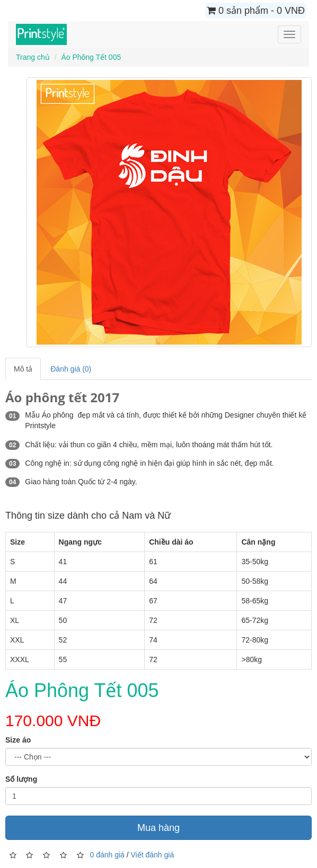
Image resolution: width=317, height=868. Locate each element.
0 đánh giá (107, 854)
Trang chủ (33, 57)
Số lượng (21, 779)
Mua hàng (158, 828)
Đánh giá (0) (71, 369)
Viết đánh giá (153, 854)
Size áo (18, 740)
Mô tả (23, 369)
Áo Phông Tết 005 (91, 57)
